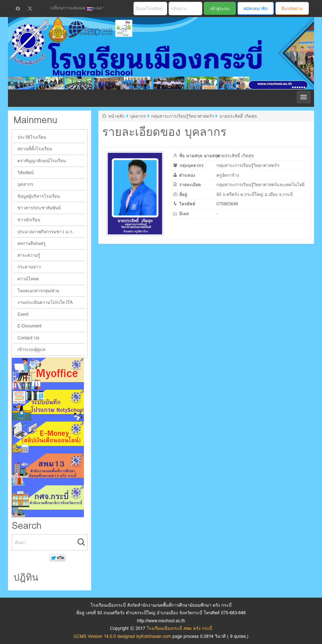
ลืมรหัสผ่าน (292, 9)
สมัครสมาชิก (256, 9)
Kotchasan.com (156, 636)
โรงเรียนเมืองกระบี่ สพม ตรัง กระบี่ (155, 62)
